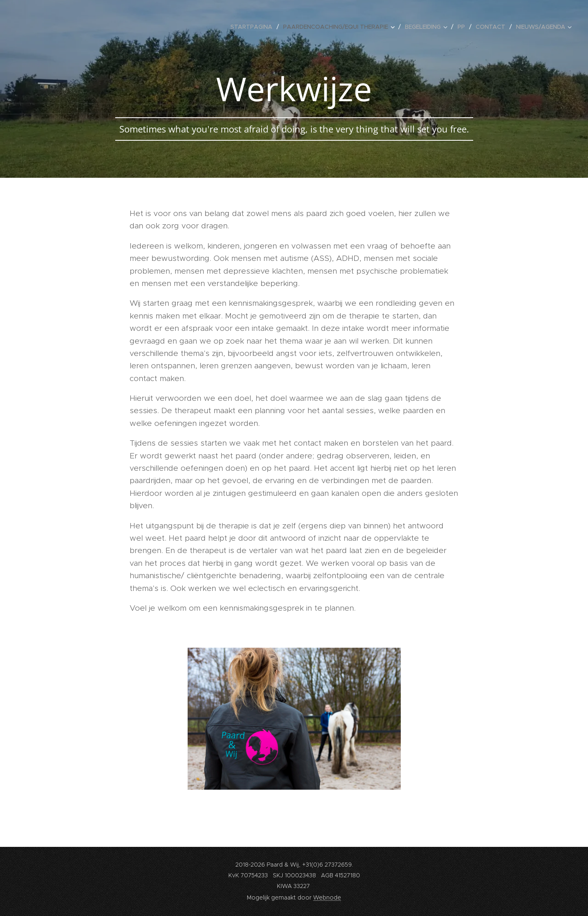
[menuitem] (254, 27)
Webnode (327, 897)
